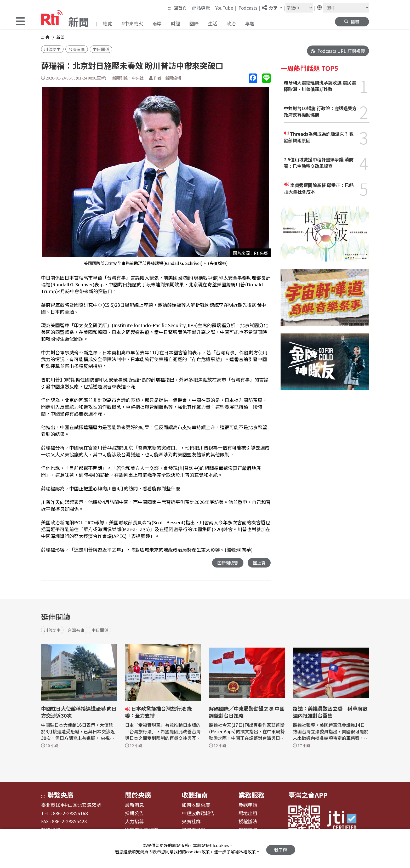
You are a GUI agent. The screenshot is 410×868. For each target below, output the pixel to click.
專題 (250, 23)
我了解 (281, 849)
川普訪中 (52, 49)
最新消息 (134, 805)
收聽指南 (195, 795)
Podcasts (249, 8)
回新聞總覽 (226, 563)
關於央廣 (138, 795)
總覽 (107, 23)
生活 (213, 23)
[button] (20, 22)
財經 (175, 23)
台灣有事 (77, 49)
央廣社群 (191, 822)
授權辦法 (248, 822)
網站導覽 (203, 8)
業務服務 (252, 795)
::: (170, 8)
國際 (194, 23)
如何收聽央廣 (196, 805)
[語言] (346, 8)
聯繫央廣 (60, 795)
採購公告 (134, 814)
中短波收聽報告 (198, 814)
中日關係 (101, 49)
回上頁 (259, 563)
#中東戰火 (132, 23)
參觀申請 (248, 805)
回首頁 (182, 8)
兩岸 (157, 23)
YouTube (226, 8)
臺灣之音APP (308, 795)
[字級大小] (299, 8)
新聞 (60, 37)
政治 (231, 23)
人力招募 (134, 822)
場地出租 (248, 814)
